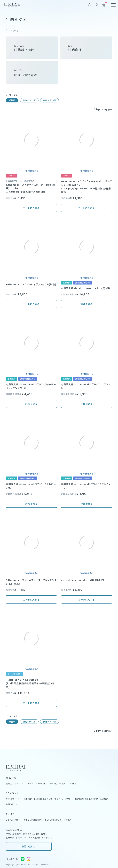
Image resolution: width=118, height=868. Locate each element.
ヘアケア (29, 783)
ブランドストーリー (14, 799)
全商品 (9, 783)
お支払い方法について (33, 820)
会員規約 (68, 820)
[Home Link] (12, 5)
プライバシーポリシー (63, 799)
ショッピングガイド (14, 820)
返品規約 (104, 799)
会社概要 (28, 799)
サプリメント (40, 783)
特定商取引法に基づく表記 (86, 799)
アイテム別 (52, 783)
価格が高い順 (49, 100)
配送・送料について (53, 820)
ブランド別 (72, 783)
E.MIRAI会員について (43, 799)
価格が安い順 (29, 100)
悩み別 (62, 783)
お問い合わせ (29, 846)
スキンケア (19, 783)
